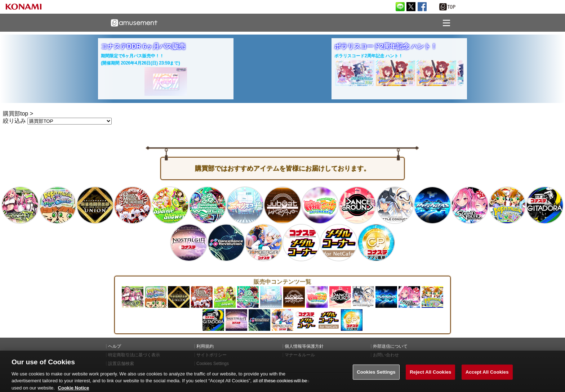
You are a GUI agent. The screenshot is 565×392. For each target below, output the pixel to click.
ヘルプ (115, 346)
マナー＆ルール (300, 355)
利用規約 (205, 346)
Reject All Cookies (430, 377)
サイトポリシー (212, 355)
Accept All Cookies (487, 377)
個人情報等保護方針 (304, 346)
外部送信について (390, 346)
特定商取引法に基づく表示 (134, 355)
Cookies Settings (376, 377)
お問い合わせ (386, 355)
